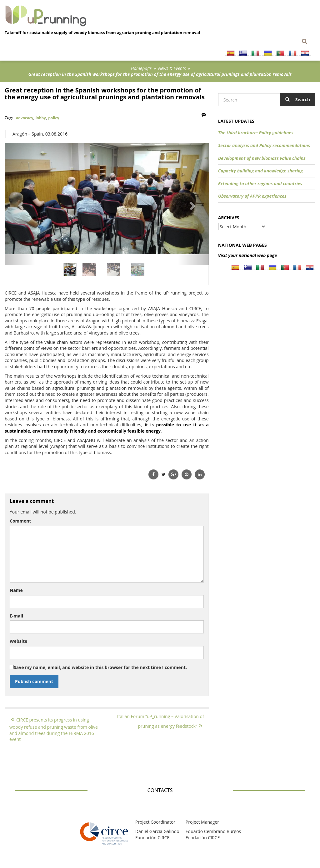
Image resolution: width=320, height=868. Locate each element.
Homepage (141, 68)
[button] (20, 204)
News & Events (172, 68)
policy (54, 118)
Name (16, 590)
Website (18, 641)
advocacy (25, 118)
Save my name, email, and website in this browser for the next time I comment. (100, 667)
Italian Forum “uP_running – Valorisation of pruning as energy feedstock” (161, 721)
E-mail (16, 616)
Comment (20, 521)
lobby (41, 118)
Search (298, 99)
